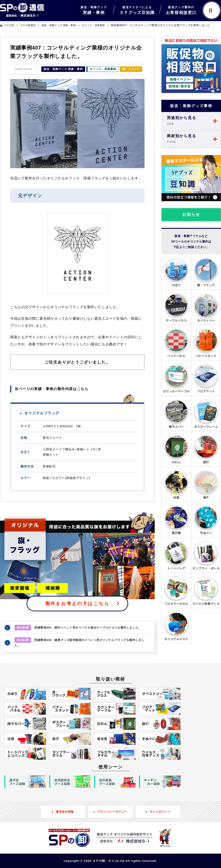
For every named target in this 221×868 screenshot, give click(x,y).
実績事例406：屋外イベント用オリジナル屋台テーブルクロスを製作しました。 (78, 628)
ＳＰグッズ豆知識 (137, 10)
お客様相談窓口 (181, 10)
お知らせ (191, 214)
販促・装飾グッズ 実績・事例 (63, 69)
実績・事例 (94, 10)
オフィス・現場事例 (103, 69)
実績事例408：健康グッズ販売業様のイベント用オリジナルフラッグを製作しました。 (79, 642)
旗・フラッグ (131, 69)
